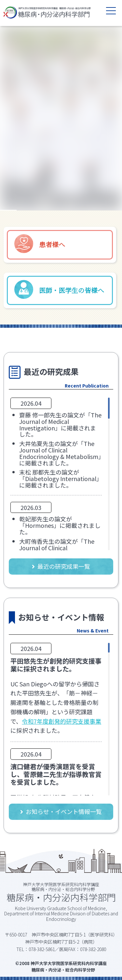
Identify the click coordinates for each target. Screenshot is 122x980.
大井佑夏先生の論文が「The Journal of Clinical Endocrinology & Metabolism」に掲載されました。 (60, 453)
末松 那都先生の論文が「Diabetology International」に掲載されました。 (59, 478)
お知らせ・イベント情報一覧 (64, 811)
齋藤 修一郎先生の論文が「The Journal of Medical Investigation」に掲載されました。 (60, 424)
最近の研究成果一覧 (64, 566)
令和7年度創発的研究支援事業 (61, 721)
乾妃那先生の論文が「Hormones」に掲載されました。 (60, 525)
